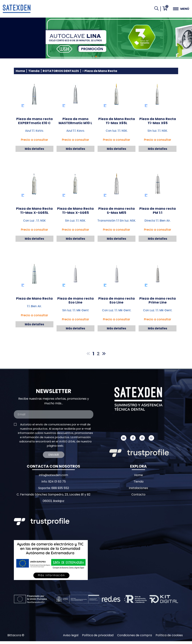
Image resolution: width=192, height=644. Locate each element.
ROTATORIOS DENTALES (61, 71)
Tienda (34, 71)
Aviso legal (71, 635)
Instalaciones (138, 488)
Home (20, 71)
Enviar (54, 455)
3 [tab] (100, 57)
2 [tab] (96, 57)
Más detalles (34, 149)
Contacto (138, 494)
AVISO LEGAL (67, 441)
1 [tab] (92, 57)
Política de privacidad (98, 635)
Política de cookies (169, 635)
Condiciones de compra (135, 635)
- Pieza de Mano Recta (100, 71)
